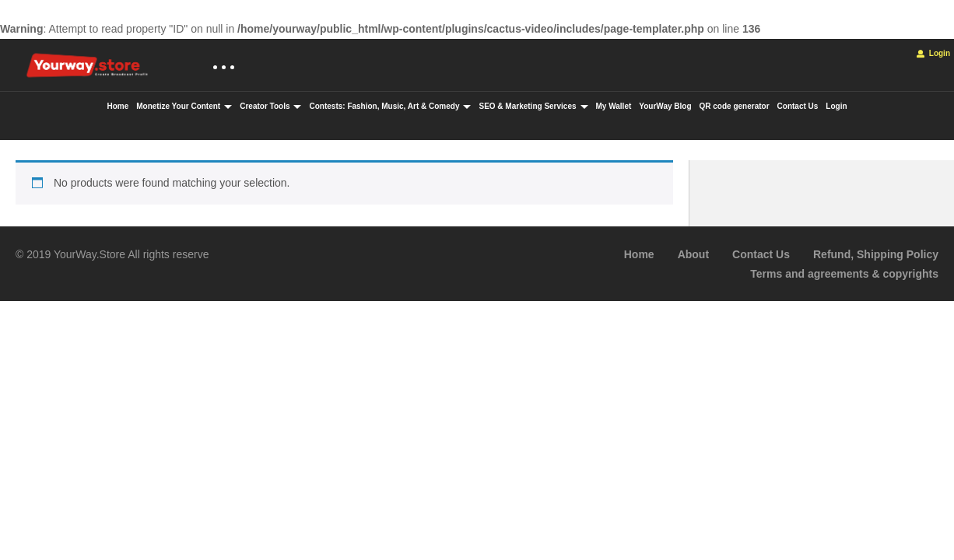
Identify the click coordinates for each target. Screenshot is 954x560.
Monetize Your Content (184, 106)
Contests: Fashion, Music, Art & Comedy (390, 106)
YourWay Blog (665, 106)
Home (117, 106)
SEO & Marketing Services (533, 106)
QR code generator (735, 106)
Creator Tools (270, 106)
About (693, 254)
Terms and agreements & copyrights (844, 274)
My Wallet (614, 106)
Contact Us (798, 106)
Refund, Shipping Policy (876, 254)
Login (933, 53)
